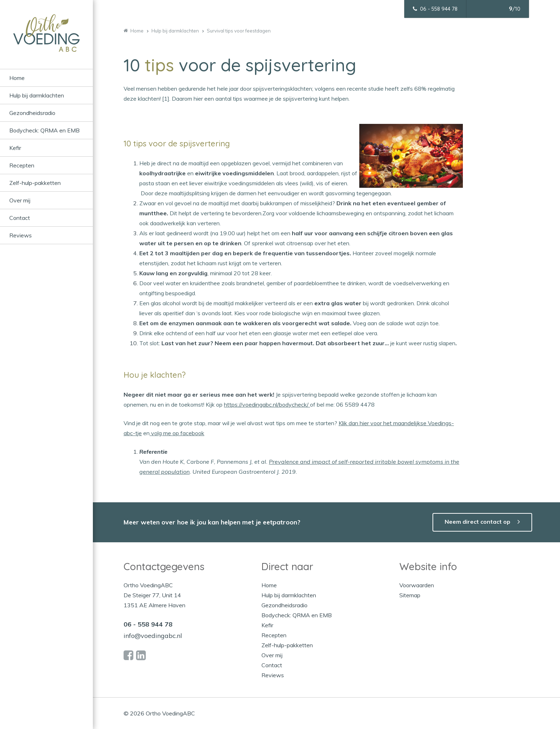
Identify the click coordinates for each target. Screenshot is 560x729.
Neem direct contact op (477, 522)
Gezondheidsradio (32, 113)
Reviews (21, 235)
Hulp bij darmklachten (37, 95)
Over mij (20, 200)
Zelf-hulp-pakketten (35, 183)
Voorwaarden (417, 585)
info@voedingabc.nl (153, 636)
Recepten (22, 165)
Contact (20, 218)
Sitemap (410, 595)
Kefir (15, 148)
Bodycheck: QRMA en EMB (44, 130)
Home (17, 78)
